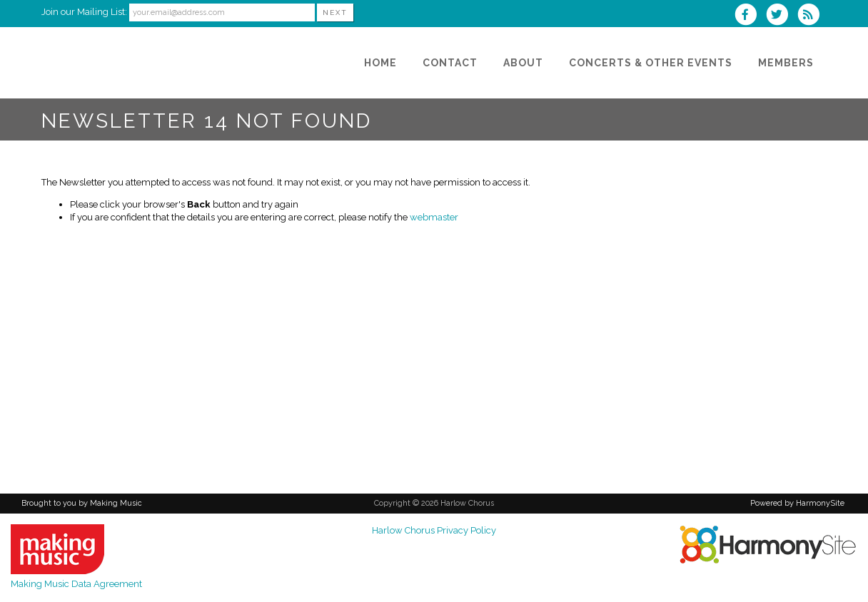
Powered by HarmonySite (797, 503)
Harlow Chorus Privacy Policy (434, 530)
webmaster (434, 217)
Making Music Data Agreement (76, 584)
